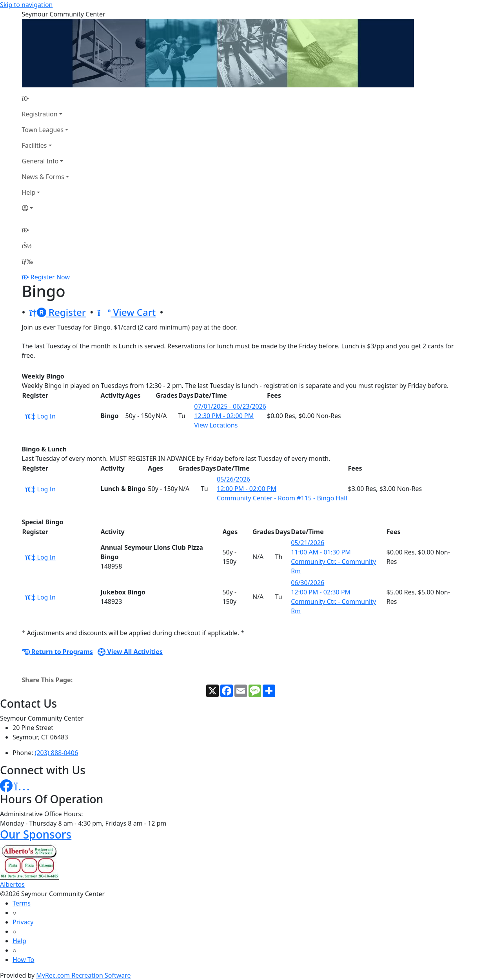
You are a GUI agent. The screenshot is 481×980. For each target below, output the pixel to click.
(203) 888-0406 (56, 753)
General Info (40, 161)
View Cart (127, 312)
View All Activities (130, 652)
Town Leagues (43, 130)
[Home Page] (45, 98)
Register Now (50, 277)
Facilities (34, 145)
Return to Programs (57, 652)
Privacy (23, 922)
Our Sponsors (36, 834)
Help (29, 192)
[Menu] (27, 261)
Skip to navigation (26, 5)
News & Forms (43, 177)
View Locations (216, 425)
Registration (40, 114)
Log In (41, 416)
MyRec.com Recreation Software (83, 975)
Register (58, 312)
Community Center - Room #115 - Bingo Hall (282, 498)
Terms (22, 903)
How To (23, 960)
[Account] (45, 208)
